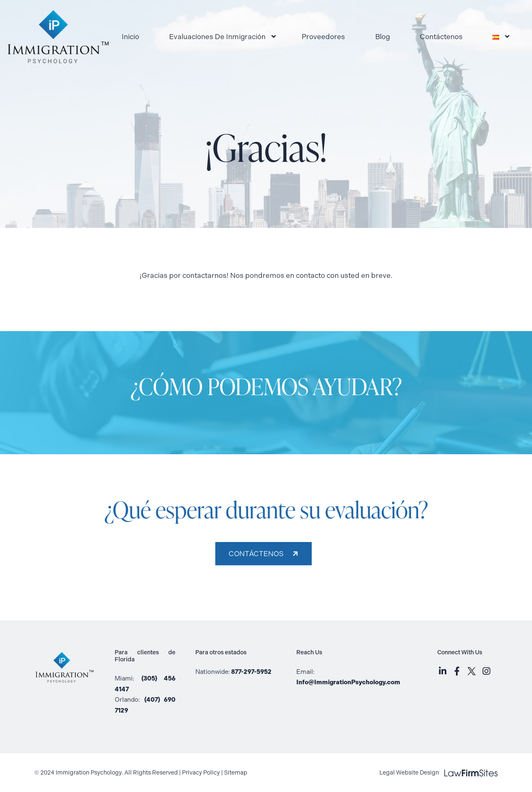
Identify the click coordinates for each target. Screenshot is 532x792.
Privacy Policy (201, 773)
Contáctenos (441, 37)
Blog (383, 37)
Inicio (131, 37)
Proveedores (323, 37)
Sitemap (236, 773)
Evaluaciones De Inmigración (217, 37)
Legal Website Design (439, 773)
